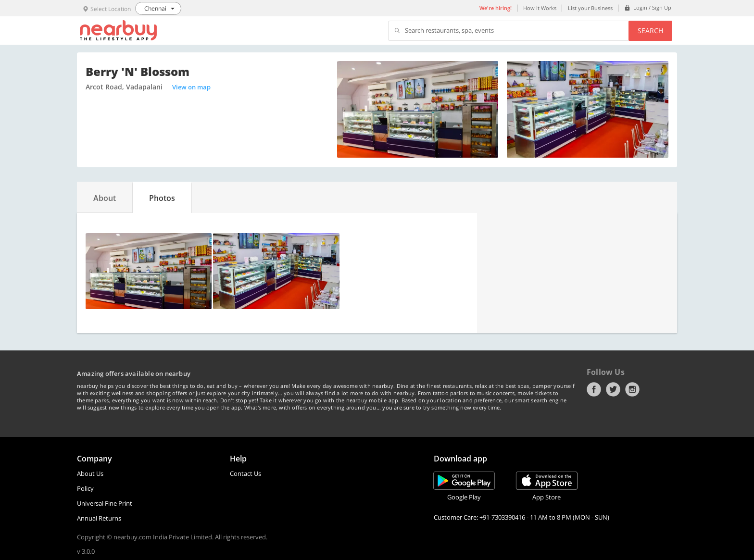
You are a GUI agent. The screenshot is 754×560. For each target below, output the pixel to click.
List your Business (590, 8)
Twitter (613, 389)
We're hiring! (496, 8)
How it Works (540, 8)
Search (650, 31)
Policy (85, 488)
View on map (191, 87)
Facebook (594, 389)
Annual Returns (99, 518)
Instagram (632, 389)
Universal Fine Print (105, 503)
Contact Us (245, 473)
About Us (90, 473)
